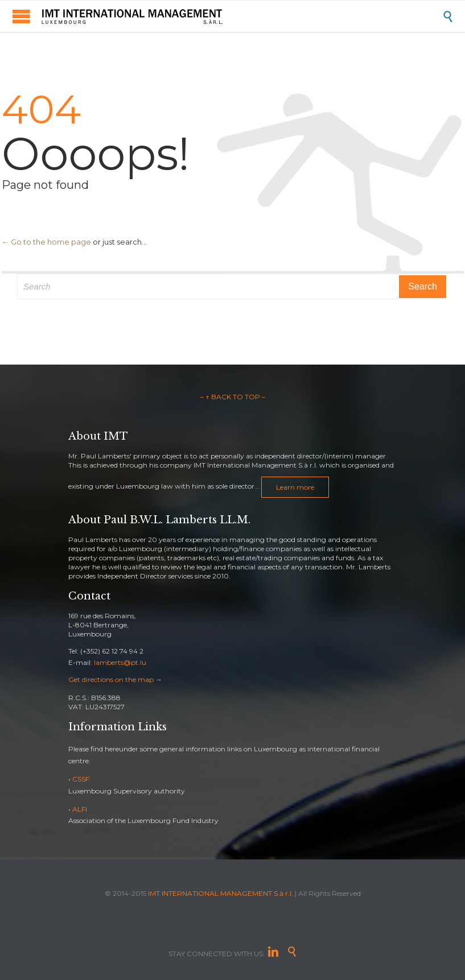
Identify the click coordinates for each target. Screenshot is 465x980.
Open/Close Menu (21, 16)
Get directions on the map (111, 679)
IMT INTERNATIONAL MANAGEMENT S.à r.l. (221, 893)
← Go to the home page (46, 242)
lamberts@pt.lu (120, 662)
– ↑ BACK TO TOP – (233, 397)
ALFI (80, 809)
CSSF (81, 779)
